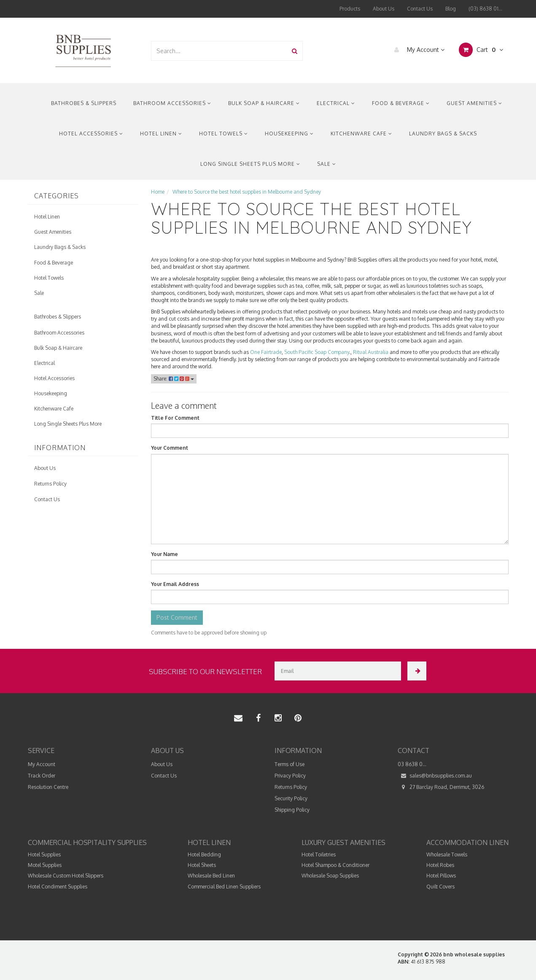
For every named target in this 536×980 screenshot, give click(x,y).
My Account (417, 50)
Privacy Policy (290, 776)
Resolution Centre (48, 787)
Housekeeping (289, 134)
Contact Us (420, 9)
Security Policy (291, 798)
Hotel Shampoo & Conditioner (335, 865)
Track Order (42, 776)
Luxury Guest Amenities (343, 842)
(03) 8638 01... (485, 9)
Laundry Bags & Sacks (443, 134)
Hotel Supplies (44, 854)
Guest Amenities (474, 103)
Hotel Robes (440, 865)
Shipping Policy (292, 810)
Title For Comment (175, 418)
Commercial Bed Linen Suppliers (224, 887)
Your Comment (170, 448)
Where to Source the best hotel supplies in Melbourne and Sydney (247, 192)
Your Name (164, 554)
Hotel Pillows (441, 876)
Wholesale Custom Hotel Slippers (66, 876)
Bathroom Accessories (172, 103)
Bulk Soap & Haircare (264, 103)
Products (350, 9)
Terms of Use (290, 764)
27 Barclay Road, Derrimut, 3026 (441, 787)
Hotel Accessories (91, 134)
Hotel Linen (161, 134)
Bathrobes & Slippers (84, 103)
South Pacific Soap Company (317, 352)
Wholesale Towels (447, 854)
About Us (384, 9)
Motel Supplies (45, 865)
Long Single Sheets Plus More (250, 164)
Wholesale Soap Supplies (330, 876)
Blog (451, 9)
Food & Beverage (401, 103)
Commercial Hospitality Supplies (87, 842)
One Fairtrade (266, 352)
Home (158, 192)
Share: (174, 379)
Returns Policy (50, 484)
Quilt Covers (440, 887)
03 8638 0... (412, 764)
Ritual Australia (371, 352)
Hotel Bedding (204, 854)
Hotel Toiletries (319, 854)
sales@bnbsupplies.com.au (435, 776)
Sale (327, 164)
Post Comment (177, 617)
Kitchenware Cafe (361, 134)
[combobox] (219, 51)
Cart (481, 50)
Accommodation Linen (467, 842)
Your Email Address (175, 584)
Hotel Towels (224, 134)
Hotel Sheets (202, 865)
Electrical (336, 103)
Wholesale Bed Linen (211, 876)
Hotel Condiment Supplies (58, 887)
